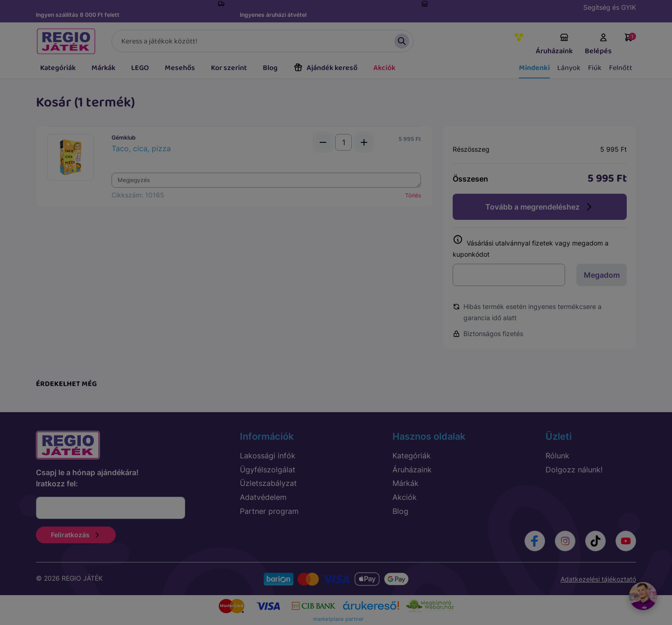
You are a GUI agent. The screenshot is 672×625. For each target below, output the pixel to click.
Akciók (384, 68)
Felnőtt (621, 68)
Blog (270, 68)
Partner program (269, 511)
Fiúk (595, 68)
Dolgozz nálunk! (574, 470)
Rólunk (557, 456)
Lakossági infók (268, 456)
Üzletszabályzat (268, 483)
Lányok (569, 68)
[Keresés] (262, 41)
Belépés (598, 45)
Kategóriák (58, 68)
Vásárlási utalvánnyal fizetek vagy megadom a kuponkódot (531, 247)
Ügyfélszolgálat (268, 470)
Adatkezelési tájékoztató (598, 579)
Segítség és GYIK (610, 7)
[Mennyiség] (343, 142)
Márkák (103, 68)
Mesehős (180, 68)
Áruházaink (554, 45)
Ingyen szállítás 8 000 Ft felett (78, 15)
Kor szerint (229, 68)
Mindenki (534, 68)
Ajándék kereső (325, 68)
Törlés (413, 195)
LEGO (140, 68)
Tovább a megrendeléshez (540, 207)
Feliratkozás (76, 535)
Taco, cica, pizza (141, 148)
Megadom (602, 275)
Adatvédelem (263, 497)
